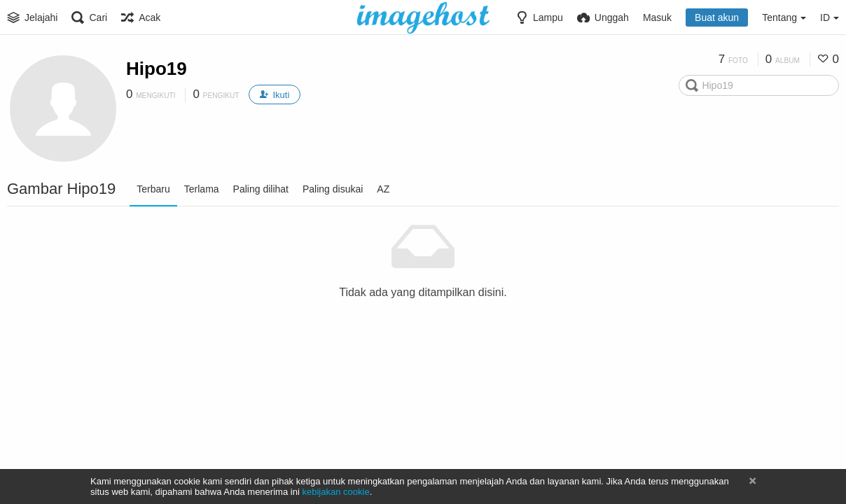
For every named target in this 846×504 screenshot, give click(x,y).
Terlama (202, 189)
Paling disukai (333, 189)
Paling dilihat (261, 189)
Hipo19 (157, 69)
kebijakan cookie (335, 492)
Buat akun (717, 17)
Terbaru (153, 189)
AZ (383, 189)
